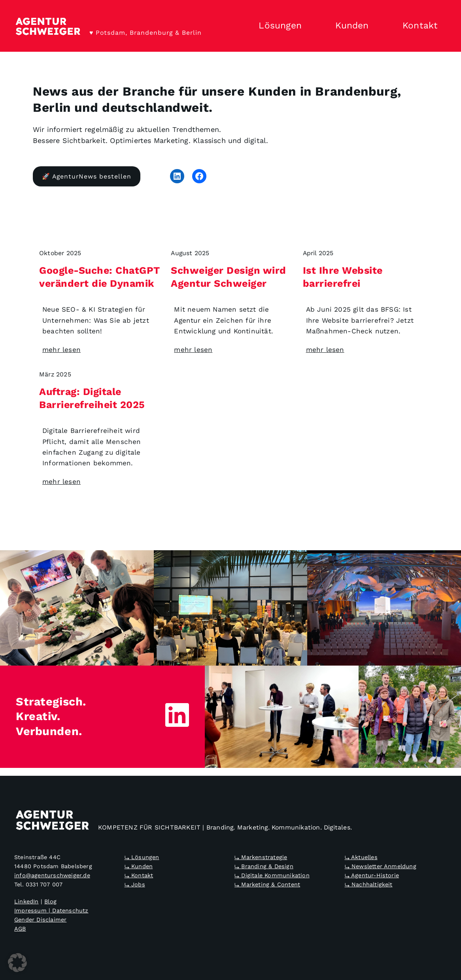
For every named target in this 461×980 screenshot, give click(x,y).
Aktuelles (364, 857)
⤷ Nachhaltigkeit (369, 885)
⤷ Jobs (135, 885)
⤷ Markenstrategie (261, 857)
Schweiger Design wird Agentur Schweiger (229, 277)
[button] (17, 963)
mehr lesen (61, 350)
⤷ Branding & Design (264, 866)
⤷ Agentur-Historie (372, 875)
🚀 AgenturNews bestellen (87, 176)
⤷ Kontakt (139, 875)
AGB (20, 929)
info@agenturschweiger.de (52, 875)
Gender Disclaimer (40, 920)
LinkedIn (26, 902)
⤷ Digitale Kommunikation (272, 875)
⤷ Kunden (139, 866)
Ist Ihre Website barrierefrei (343, 277)
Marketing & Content (271, 885)
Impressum (30, 911)
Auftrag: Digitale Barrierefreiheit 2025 (92, 398)
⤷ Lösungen (142, 857)
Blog (50, 902)
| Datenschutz (68, 911)
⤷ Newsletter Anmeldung (381, 866)
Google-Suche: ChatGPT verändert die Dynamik (100, 277)
